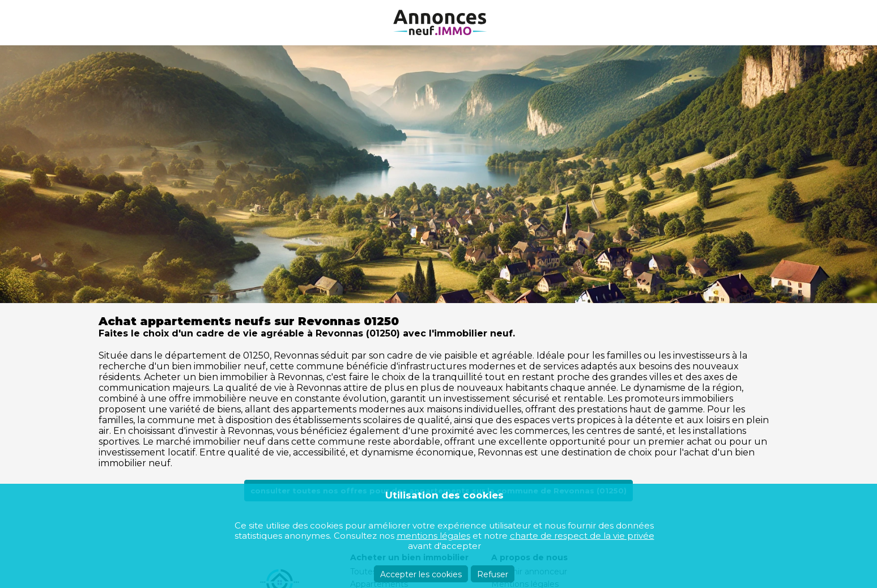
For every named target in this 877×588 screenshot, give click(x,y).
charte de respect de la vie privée (582, 536)
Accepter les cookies (421, 574)
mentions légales (433, 536)
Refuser (493, 574)
